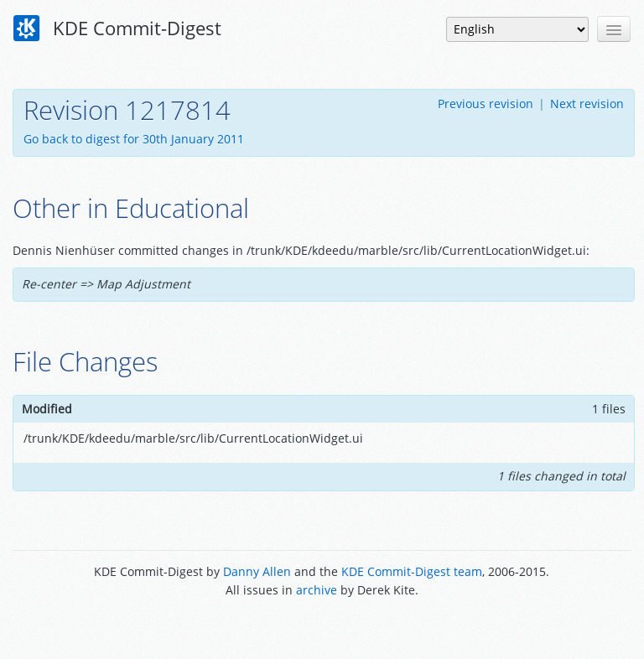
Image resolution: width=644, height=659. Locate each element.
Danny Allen (257, 571)
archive (317, 590)
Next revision (587, 104)
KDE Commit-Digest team (412, 571)
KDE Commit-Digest (117, 29)
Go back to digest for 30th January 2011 (134, 139)
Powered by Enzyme (322, 628)
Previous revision (486, 104)
